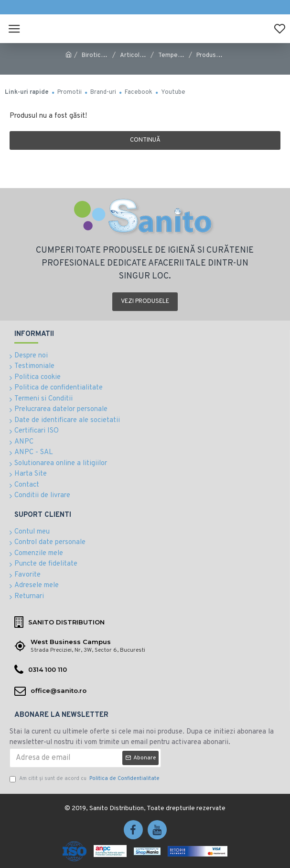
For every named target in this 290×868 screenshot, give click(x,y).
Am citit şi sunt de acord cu (85, 779)
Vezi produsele (145, 301)
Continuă (145, 140)
